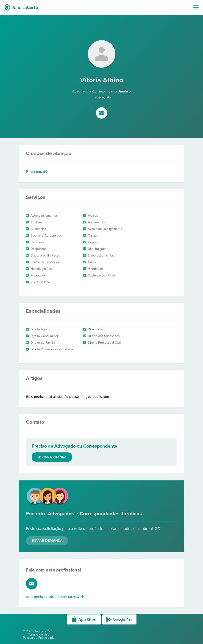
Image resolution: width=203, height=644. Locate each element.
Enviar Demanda (47, 541)
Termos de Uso (39, 634)
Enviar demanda (52, 457)
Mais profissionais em (55, 597)
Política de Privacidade (39, 638)
